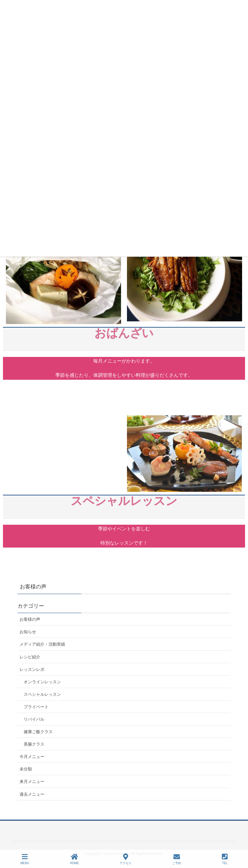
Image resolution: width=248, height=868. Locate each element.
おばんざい (124, 339)
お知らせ (28, 632)
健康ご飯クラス (38, 732)
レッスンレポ (32, 669)
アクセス (125, 859)
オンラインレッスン (42, 682)
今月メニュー (32, 757)
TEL (225, 859)
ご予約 (177, 859)
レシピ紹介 (30, 657)
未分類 (26, 769)
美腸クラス (34, 744)
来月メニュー (32, 781)
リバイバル (34, 719)
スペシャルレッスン (124, 506)
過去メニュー (32, 794)
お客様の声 (30, 619)
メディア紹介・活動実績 (42, 644)
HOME (74, 859)
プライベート (36, 707)
